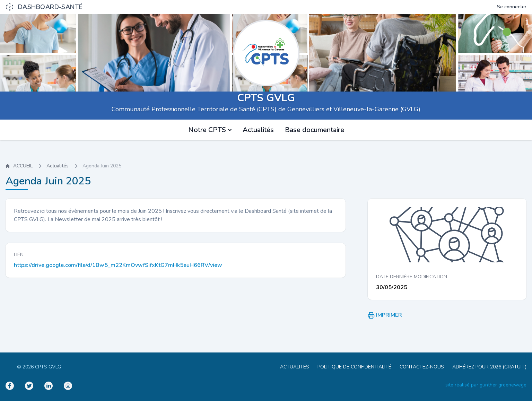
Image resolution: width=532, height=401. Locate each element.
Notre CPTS (210, 130)
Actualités (258, 130)
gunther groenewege (503, 385)
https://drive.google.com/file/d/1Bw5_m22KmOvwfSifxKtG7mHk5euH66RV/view (118, 265)
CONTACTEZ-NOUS (422, 367)
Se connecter (512, 7)
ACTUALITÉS (295, 367)
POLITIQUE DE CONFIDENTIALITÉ (354, 367)
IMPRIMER (385, 315)
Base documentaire (315, 130)
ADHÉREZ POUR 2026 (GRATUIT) (489, 367)
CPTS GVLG (266, 98)
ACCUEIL (19, 166)
